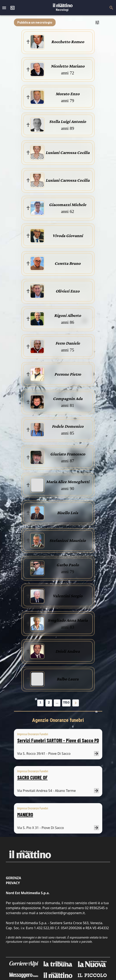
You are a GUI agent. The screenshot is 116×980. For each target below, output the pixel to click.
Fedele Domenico (68, 426)
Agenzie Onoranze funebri (58, 720)
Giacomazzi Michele (68, 205)
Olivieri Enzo (68, 291)
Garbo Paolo (68, 565)
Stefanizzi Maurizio (68, 540)
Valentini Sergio (68, 596)
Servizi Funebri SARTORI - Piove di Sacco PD (58, 740)
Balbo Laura (68, 679)
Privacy (13, 883)
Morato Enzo (68, 94)
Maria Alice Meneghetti (68, 482)
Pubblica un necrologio (35, 22)
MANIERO (25, 814)
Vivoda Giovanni (68, 236)
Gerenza (13, 878)
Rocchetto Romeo (68, 42)
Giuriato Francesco (68, 454)
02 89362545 (95, 908)
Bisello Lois (68, 513)
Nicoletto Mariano (68, 66)
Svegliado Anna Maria (68, 620)
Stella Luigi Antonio (68, 121)
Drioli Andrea (68, 651)
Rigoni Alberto (68, 315)
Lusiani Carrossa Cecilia (68, 152)
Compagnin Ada (68, 399)
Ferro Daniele (68, 343)
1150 (66, 702)
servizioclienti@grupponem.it (62, 913)
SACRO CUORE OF (32, 777)
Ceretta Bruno (68, 263)
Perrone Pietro (68, 374)
